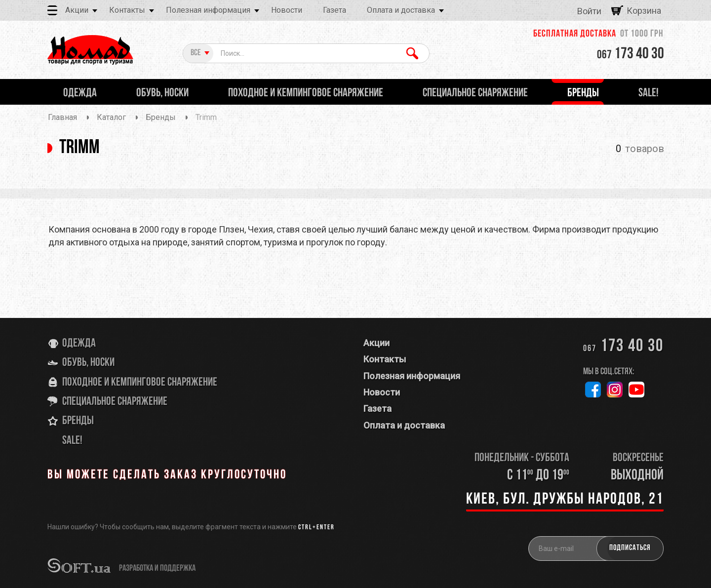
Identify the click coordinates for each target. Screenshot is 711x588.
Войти (589, 11)
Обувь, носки (88, 363)
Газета (335, 10)
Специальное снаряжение (115, 402)
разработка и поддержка (157, 568)
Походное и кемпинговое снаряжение (140, 383)
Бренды (78, 421)
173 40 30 (631, 54)
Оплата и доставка (401, 10)
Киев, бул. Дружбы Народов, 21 (565, 500)
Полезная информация (208, 10)
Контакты (127, 10)
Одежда (79, 344)
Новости (287, 10)
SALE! (72, 441)
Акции (77, 10)
